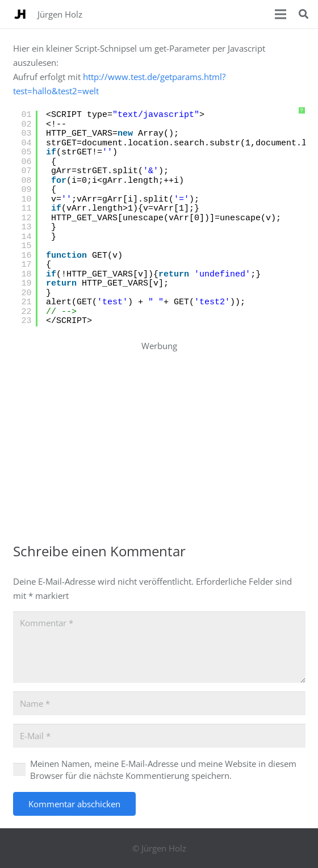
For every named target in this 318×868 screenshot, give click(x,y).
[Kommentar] (159, 647)
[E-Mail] (159, 736)
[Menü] (281, 14)
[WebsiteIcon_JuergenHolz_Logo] (20, 14)
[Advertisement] (166, 433)
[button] (304, 14)
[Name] (159, 703)
